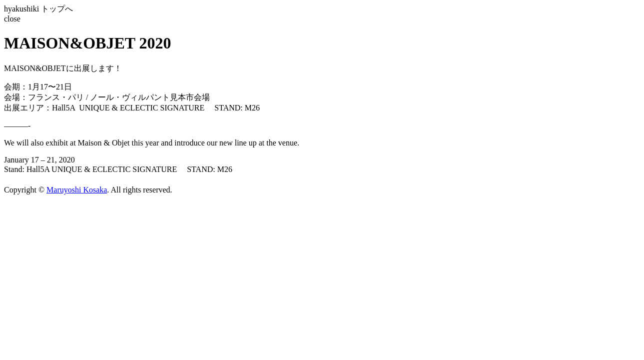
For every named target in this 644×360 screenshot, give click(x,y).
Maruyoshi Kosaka (77, 190)
